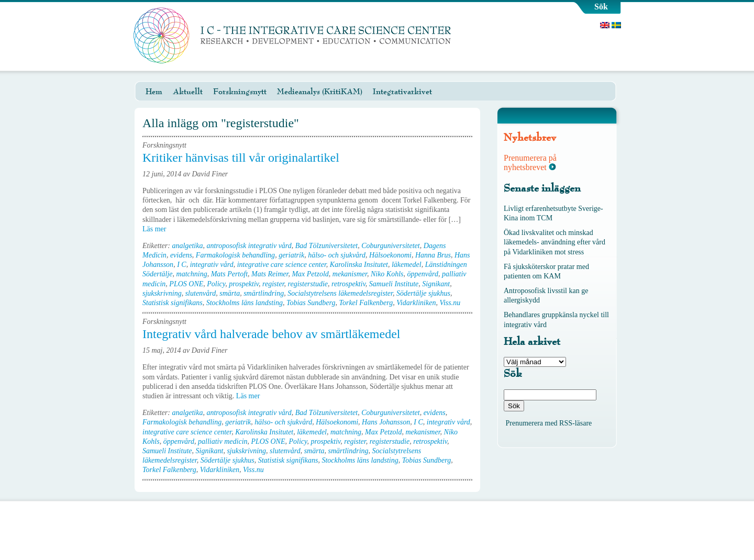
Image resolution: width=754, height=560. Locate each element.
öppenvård (423, 274)
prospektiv (244, 284)
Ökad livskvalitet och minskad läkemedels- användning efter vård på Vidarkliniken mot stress (555, 242)
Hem (154, 92)
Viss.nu (450, 303)
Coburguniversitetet (390, 246)
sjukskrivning (162, 293)
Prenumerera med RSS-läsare (549, 423)
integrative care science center (282, 265)
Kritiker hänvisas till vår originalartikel (241, 158)
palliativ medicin (223, 441)
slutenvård (201, 293)
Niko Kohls (387, 274)
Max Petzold (310, 274)
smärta (230, 293)
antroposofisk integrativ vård (249, 246)
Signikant (436, 284)
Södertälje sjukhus (423, 293)
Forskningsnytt (240, 92)
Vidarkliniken (416, 303)
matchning (192, 274)
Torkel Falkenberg (366, 303)
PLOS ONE (186, 284)
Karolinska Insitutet (359, 265)
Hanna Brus (433, 255)
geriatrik (291, 255)
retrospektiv (348, 284)
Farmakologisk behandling (235, 255)
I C (182, 265)
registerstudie (308, 284)
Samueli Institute (394, 284)
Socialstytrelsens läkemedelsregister (340, 293)
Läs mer (158, 229)
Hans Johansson (386, 422)
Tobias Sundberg (311, 303)
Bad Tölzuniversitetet (326, 246)
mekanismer (350, 274)
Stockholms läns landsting (245, 303)
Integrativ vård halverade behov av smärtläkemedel (271, 334)
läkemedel (407, 265)
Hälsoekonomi (390, 255)
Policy (216, 284)
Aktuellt (188, 92)
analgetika (187, 246)
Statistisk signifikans (173, 303)
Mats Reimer (270, 274)
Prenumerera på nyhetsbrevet (530, 163)
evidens (181, 255)
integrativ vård (212, 265)
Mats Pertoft (229, 274)
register (273, 284)
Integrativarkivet (402, 92)
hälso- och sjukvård (337, 255)
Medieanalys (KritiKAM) (320, 92)
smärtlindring (264, 293)
